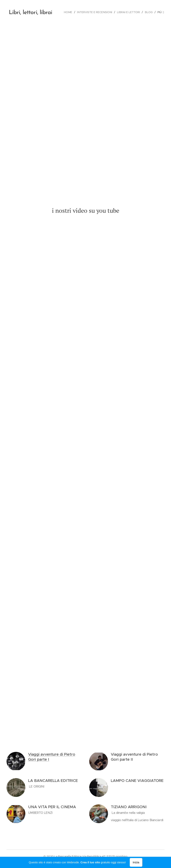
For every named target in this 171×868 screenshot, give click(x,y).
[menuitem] (72, 12)
